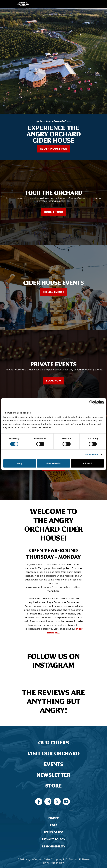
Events (54, 764)
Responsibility (54, 846)
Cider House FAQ (54, 149)
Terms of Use (54, 832)
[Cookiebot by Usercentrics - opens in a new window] (91, 402)
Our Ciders (54, 743)
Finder (54, 818)
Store (53, 786)
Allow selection (53, 463)
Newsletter (53, 775)
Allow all (87, 463)
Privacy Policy (53, 839)
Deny (20, 463)
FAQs (54, 825)
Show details (92, 454)
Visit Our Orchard (54, 754)
